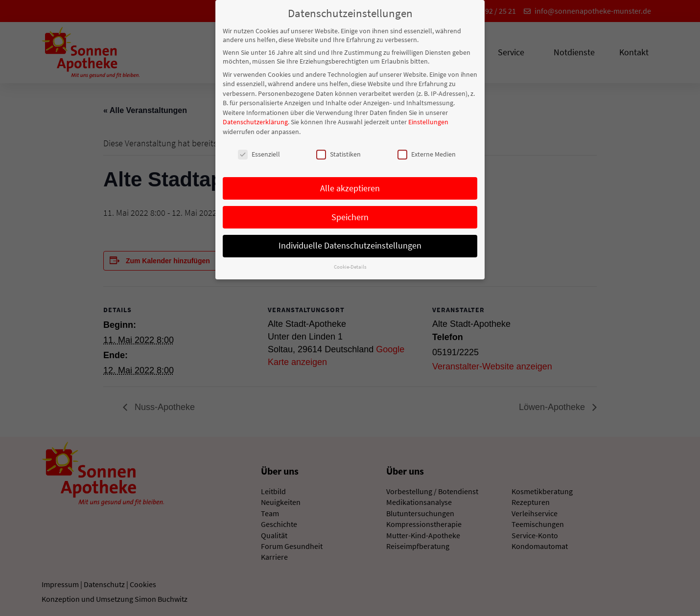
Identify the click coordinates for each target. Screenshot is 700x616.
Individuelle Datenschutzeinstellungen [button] (350, 245)
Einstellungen (428, 121)
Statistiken (338, 153)
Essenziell (259, 153)
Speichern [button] (350, 216)
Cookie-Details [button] (350, 266)
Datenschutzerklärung (255, 121)
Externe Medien (427, 153)
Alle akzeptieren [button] (350, 187)
